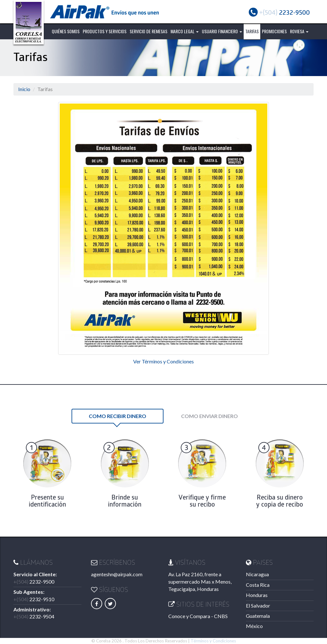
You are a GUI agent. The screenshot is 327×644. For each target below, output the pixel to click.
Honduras (257, 595)
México (254, 626)
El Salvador (258, 605)
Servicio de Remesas (148, 31)
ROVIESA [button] (299, 31)
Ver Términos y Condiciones (163, 361)
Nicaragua (257, 574)
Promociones (274, 31)
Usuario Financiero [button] (222, 31)
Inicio (24, 89)
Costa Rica (258, 585)
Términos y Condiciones (213, 641)
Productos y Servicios (105, 31)
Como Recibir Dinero (118, 416)
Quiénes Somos (66, 31)
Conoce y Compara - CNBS (198, 616)
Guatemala (258, 616)
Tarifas (252, 31)
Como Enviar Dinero (209, 416)
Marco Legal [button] (185, 31)
